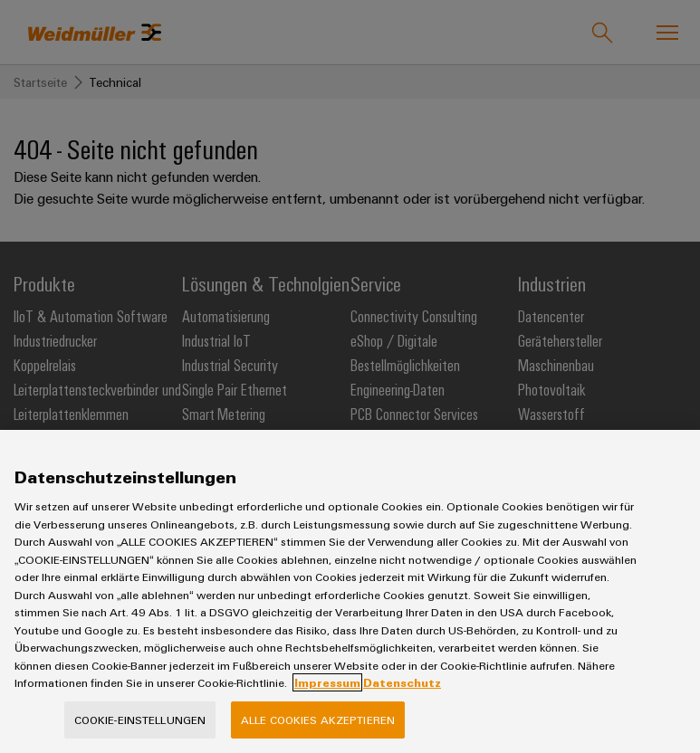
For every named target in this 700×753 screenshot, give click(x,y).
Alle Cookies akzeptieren (318, 732)
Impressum (327, 695)
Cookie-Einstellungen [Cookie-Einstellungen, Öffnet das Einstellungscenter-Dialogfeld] (140, 732)
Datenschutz (402, 695)
